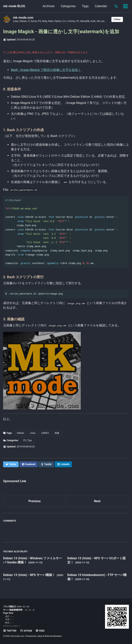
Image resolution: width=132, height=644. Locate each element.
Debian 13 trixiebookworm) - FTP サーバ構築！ (97, 577)
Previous (34, 501)
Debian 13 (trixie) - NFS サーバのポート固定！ (96, 560)
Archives (49, 6)
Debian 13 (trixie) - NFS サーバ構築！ (30, 575)
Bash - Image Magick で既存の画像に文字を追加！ (46, 70)
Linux (33, 433)
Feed (40, 631)
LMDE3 (45, 433)
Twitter (10, 631)
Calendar (101, 6)
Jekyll (40, 636)
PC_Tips (28, 440)
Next (97, 501)
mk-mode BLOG (14, 6)
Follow (117, 19)
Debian (20, 433)
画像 (57, 433)
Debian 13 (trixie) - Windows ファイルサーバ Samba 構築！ (33, 560)
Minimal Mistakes (53, 636)
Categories (68, 6)
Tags (85, 6)
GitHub (26, 631)
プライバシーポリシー (12, 626)
